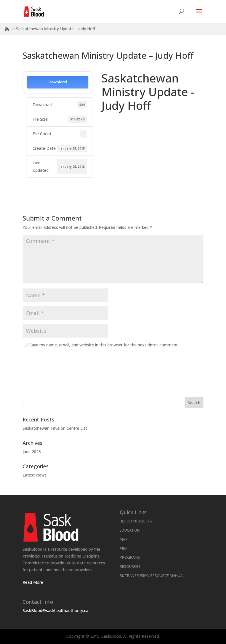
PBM (124, 548)
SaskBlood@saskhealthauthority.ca (55, 610)
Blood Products (136, 521)
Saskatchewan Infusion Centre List (55, 428)
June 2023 (32, 452)
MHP (124, 539)
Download (58, 82)
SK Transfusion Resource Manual (152, 576)
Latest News (35, 475)
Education (130, 530)
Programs (130, 557)
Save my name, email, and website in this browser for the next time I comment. (104, 345)
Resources (130, 566)
